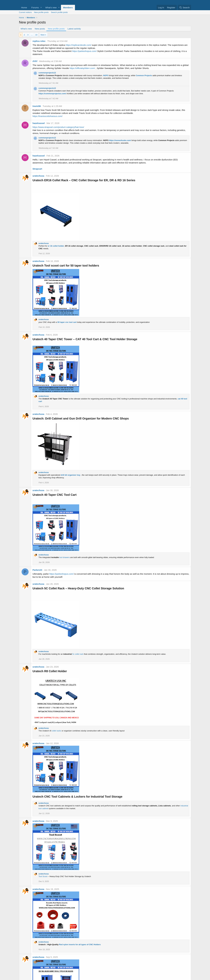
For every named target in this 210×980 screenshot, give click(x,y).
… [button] (32, 35)
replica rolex (39, 41)
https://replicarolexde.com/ (79, 45)
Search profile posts (59, 12)
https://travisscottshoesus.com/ (47, 116)
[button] (41, 8)
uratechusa (38, 176)
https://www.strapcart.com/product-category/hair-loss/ (58, 127)
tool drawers (65, 557)
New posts (40, 29)
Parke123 (37, 570)
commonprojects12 (47, 73)
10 (36, 35)
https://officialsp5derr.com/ (82, 68)
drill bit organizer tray (71, 475)
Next (43, 35)
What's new (51, 8)
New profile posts (41, 12)
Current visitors (25, 12)
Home (24, 8)
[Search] (184, 8)
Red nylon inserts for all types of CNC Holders (80, 944)
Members (68, 8)
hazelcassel (39, 123)
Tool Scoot (43, 876)
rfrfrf (35, 61)
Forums (35, 8)
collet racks (56, 731)
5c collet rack (78, 654)
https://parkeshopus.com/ (84, 51)
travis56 (37, 106)
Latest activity (74, 29)
